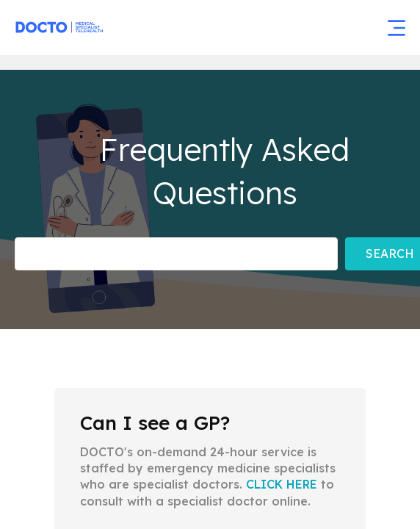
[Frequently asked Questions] (176, 254)
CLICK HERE (282, 484)
